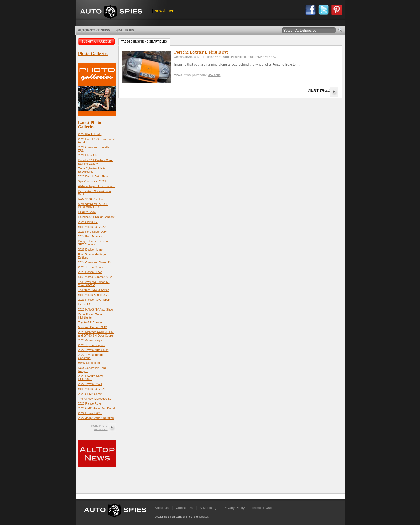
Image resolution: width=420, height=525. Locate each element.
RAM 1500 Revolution (92, 199)
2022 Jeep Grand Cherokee (96, 418)
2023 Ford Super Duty (92, 232)
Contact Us (184, 508)
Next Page (319, 90)
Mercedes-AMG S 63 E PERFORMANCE (93, 206)
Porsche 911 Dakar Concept (96, 217)
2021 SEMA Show (90, 394)
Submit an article (97, 41)
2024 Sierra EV (88, 222)
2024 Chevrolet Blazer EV (95, 262)
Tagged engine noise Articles (144, 42)
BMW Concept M (89, 363)
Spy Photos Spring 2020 (94, 295)
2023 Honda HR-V (90, 272)
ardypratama (183, 57)
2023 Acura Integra (90, 340)
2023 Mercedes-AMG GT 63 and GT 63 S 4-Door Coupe (96, 334)
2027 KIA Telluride (90, 134)
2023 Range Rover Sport (94, 300)
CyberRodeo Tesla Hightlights (90, 316)
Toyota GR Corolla (90, 322)
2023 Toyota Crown (91, 267)
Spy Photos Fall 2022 (92, 227)
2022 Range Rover (90, 403)
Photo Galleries (125, 30)
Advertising (208, 508)
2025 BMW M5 (88, 155)
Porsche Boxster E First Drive (202, 52)
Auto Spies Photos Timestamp (242, 57)
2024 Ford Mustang (91, 236)
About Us (162, 508)
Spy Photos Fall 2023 (92, 181)
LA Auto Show (87, 212)
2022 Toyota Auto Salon (93, 350)
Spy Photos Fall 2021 (92, 389)
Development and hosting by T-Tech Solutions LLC (182, 517)
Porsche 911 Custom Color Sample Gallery (96, 162)
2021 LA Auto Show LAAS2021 (91, 377)
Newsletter (164, 11)
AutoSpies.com (111, 12)
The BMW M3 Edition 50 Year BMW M (94, 284)
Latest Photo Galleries (90, 125)
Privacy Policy (234, 508)
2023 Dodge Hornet (91, 250)
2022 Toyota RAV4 (90, 384)
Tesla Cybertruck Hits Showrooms (92, 170)
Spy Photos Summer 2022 (95, 277)
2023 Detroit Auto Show (93, 176)
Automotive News (94, 30)
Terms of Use (262, 508)
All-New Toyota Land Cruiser (97, 186)
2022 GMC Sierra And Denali (97, 408)
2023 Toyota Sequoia (92, 345)
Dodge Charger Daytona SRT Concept (94, 243)
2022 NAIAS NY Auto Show (96, 309)
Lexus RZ (84, 304)
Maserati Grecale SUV (93, 327)
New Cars (214, 75)
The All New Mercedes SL (95, 399)
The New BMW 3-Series (94, 290)
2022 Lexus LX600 (90, 413)
